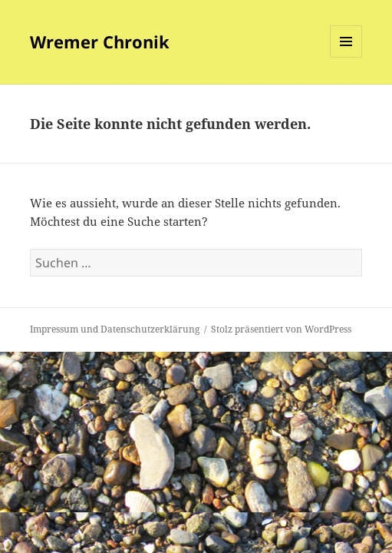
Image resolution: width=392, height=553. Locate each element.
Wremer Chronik (100, 41)
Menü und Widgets (346, 57)
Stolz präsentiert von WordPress (281, 329)
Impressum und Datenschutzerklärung (115, 329)
